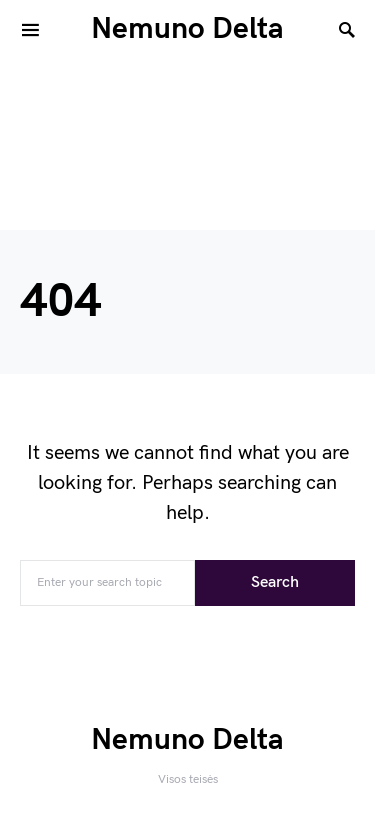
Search (275, 582)
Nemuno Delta (187, 29)
